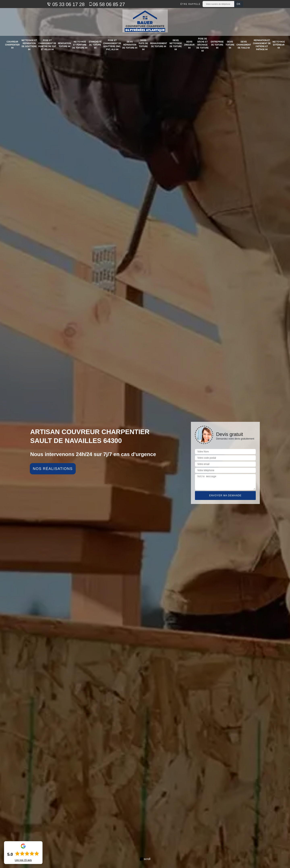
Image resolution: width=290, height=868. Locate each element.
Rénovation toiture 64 (64, 45)
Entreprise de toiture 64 (217, 45)
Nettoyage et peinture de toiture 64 (80, 45)
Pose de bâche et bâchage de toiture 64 (203, 45)
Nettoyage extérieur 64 (279, 45)
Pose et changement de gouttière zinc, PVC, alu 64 (112, 45)
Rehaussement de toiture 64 (158, 45)
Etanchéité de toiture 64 (95, 45)
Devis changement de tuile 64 (244, 45)
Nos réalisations (53, 469)
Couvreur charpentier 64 (12, 45)
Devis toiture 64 (230, 45)
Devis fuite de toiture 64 (143, 45)
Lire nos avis (23, 860)
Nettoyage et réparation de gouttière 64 (29, 45)
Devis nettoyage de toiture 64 (176, 45)
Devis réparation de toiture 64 (130, 45)
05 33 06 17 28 (66, 4)
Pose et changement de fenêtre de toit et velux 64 (47, 45)
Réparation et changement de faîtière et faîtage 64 (262, 45)
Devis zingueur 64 (189, 45)
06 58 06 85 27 (107, 4)
